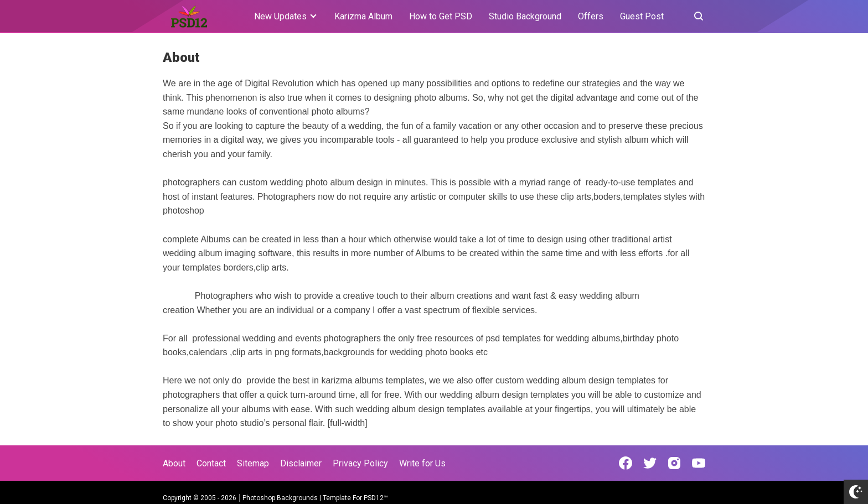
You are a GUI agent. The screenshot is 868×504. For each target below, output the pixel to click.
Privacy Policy (360, 463)
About (174, 463)
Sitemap (253, 463)
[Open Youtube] (699, 463)
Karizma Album (363, 16)
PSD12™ (376, 498)
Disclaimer (301, 463)
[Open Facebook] (626, 463)
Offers (591, 16)
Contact (211, 463)
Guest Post (642, 16)
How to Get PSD (441, 16)
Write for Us (422, 463)
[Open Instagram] (674, 463)
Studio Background (525, 16)
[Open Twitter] (650, 463)
